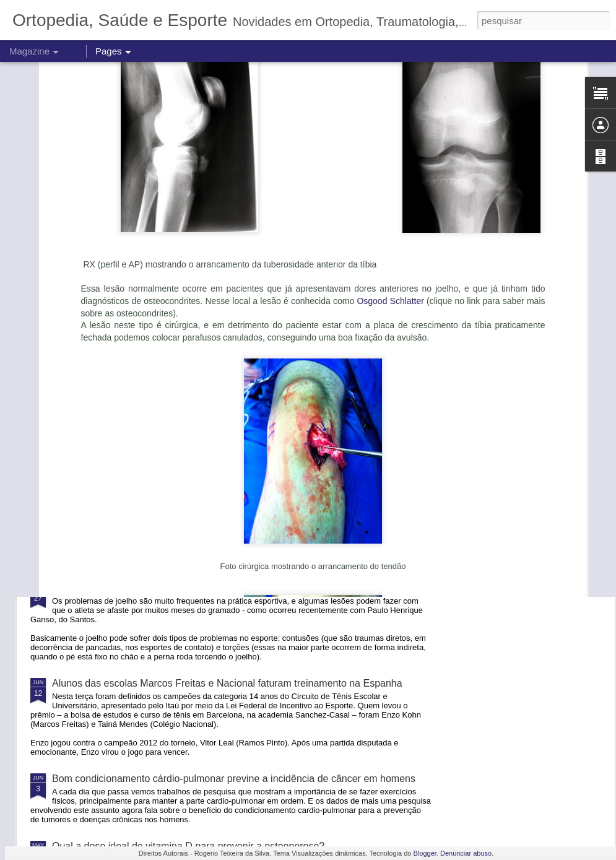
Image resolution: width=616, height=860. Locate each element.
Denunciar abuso (466, 853)
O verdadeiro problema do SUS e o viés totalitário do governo (187, 453)
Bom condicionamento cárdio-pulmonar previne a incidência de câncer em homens (234, 779)
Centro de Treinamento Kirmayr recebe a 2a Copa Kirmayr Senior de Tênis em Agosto (241, 530)
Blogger (425, 853)
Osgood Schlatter (390, 146)
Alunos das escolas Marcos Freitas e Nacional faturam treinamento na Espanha (227, 683)
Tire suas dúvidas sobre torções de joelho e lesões (163, 588)
